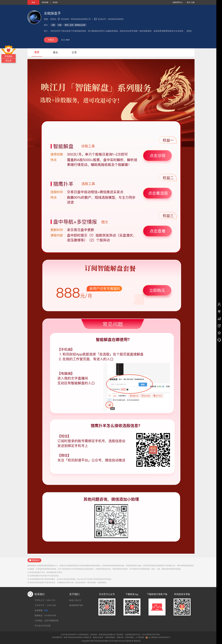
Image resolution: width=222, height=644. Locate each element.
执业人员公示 (75, 600)
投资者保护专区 (76, 605)
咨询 (46, 610)
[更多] (189, 31)
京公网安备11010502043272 (159, 637)
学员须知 (8, 56)
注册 (193, 2)
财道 (33, 2)
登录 (188, 2)
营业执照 (120, 635)
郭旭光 (53, 19)
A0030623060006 (116, 19)
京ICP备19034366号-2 (70, 635)
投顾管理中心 (178, 2)
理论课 (8, 61)
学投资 (55, 2)
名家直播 (45, 2)
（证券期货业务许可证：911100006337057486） (142, 635)
